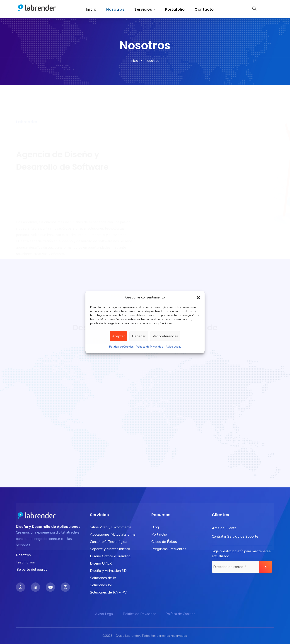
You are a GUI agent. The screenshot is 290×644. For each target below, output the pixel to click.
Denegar (139, 336)
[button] (198, 297)
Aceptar (118, 336)
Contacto (204, 9)
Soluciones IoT (101, 585)
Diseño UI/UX (101, 563)
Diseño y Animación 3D (108, 571)
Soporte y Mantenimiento (110, 549)
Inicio (91, 9)
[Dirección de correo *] (242, 567)
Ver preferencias (165, 336)
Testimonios (25, 562)
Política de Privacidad (150, 347)
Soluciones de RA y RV (108, 592)
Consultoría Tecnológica (108, 542)
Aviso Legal (173, 347)
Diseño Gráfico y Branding (110, 556)
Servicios (143, 9)
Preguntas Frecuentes (169, 549)
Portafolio (175, 9)
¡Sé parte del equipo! (32, 570)
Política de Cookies (121, 347)
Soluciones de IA (103, 578)
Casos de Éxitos (164, 542)
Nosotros (115, 9)
